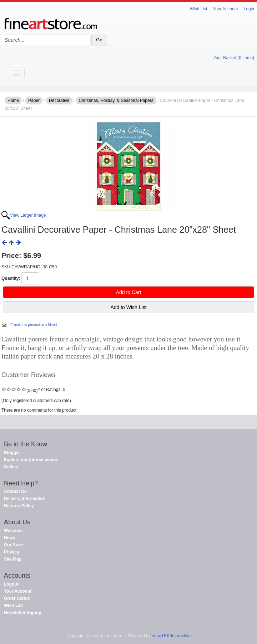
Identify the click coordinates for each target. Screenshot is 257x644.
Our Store (14, 545)
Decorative (59, 101)
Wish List (199, 9)
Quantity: (11, 278)
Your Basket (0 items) (234, 58)
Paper (34, 101)
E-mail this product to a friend (34, 325)
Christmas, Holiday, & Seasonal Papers (116, 101)
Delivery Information (25, 499)
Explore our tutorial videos (31, 460)
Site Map (13, 559)
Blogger (12, 453)
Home (13, 101)
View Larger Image (28, 215)
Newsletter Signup (23, 613)
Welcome (13, 531)
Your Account (225, 9)
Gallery (11, 467)
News (9, 538)
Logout (11, 584)
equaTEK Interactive (171, 636)
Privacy (12, 552)
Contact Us (15, 491)
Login (249, 9)
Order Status (17, 598)
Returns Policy (19, 506)
